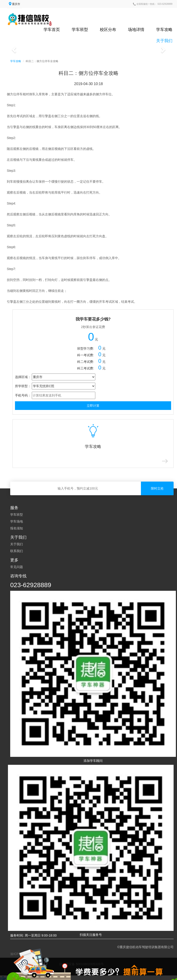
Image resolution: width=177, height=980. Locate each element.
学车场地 (17, 521)
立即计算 (93, 406)
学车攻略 (164, 30)
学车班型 (80, 30)
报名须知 (17, 528)
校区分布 (108, 30)
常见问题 (17, 567)
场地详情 (136, 30)
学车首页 (52, 30)
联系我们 (17, 551)
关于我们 (164, 41)
